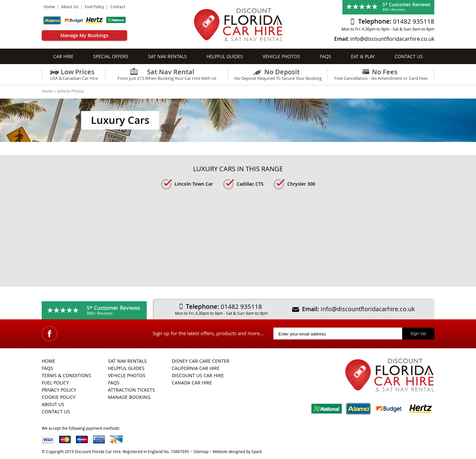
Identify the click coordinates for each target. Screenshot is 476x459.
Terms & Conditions (66, 375)
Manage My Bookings (84, 35)
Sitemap (201, 451)
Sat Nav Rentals (167, 56)
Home (49, 7)
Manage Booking (129, 397)
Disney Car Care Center (201, 361)
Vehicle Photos (281, 56)
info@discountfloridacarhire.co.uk (392, 39)
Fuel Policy (94, 7)
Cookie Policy (59, 397)
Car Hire (63, 56)
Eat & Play (363, 56)
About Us (70, 7)
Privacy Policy (59, 390)
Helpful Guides (225, 56)
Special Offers (111, 56)
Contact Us (409, 56)
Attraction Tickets (131, 390)
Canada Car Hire (192, 383)
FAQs (325, 56)
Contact (118, 7)
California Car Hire (196, 368)
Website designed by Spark (237, 451)
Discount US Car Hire (198, 375)
